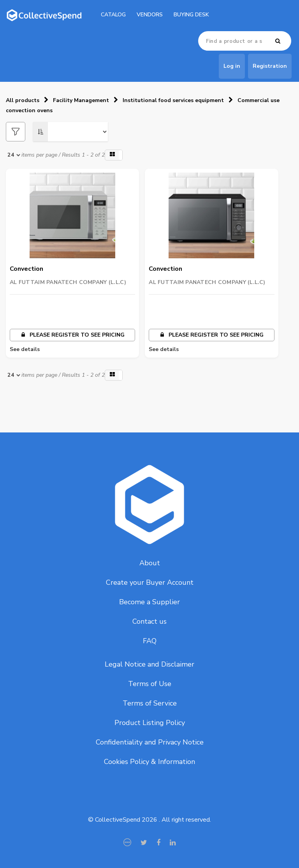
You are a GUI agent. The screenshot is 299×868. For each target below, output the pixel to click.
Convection (26, 269)
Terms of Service (150, 703)
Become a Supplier (149, 602)
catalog (113, 15)
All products (23, 100)
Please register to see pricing (73, 335)
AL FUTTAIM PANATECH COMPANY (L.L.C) (68, 282)
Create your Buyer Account (150, 582)
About (150, 563)
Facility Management (81, 100)
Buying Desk (191, 15)
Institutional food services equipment (173, 100)
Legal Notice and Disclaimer (149, 664)
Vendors (150, 15)
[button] (114, 155)
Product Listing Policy (150, 723)
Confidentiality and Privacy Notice (150, 742)
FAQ (150, 641)
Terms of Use (150, 684)
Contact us (149, 621)
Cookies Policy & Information (149, 762)
